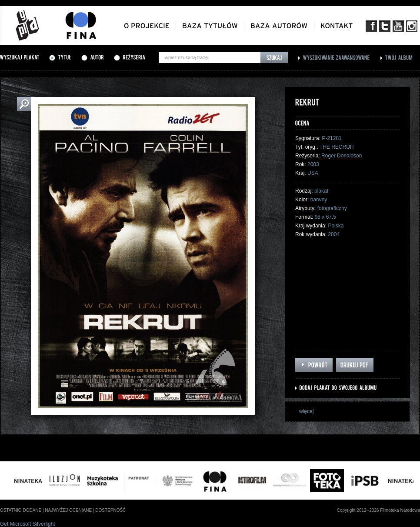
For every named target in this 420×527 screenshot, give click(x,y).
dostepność (110, 510)
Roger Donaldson (342, 156)
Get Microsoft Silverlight (28, 524)
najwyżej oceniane (68, 510)
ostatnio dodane (21, 510)
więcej (306, 411)
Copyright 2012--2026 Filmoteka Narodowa (378, 510)
